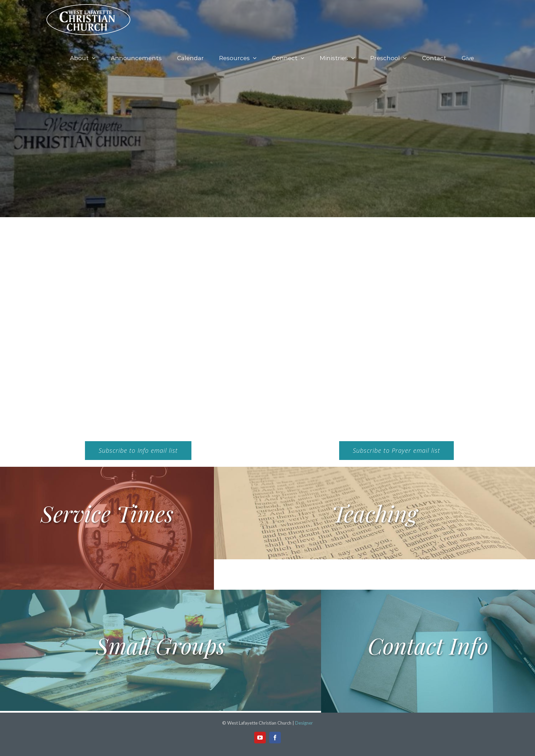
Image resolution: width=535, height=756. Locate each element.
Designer (304, 723)
